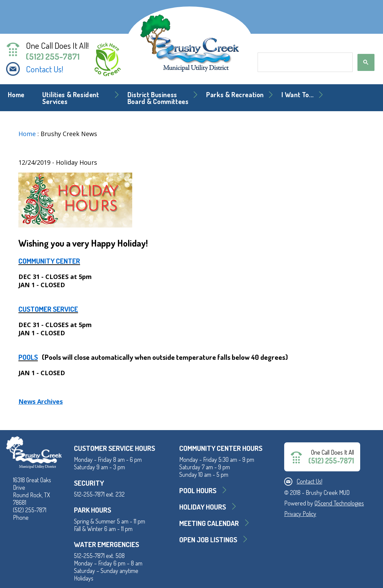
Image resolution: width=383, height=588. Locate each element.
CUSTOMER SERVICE (48, 309)
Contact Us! (45, 69)
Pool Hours (198, 490)
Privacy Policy (300, 514)
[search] (304, 62)
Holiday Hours (203, 507)
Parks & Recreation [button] (235, 95)
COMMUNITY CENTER (49, 261)
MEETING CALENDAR (209, 523)
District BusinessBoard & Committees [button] (158, 98)
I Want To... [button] (298, 95)
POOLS (28, 357)
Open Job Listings (208, 539)
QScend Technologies (339, 503)
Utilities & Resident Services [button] (71, 98)
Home (16, 95)
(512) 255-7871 (53, 56)
